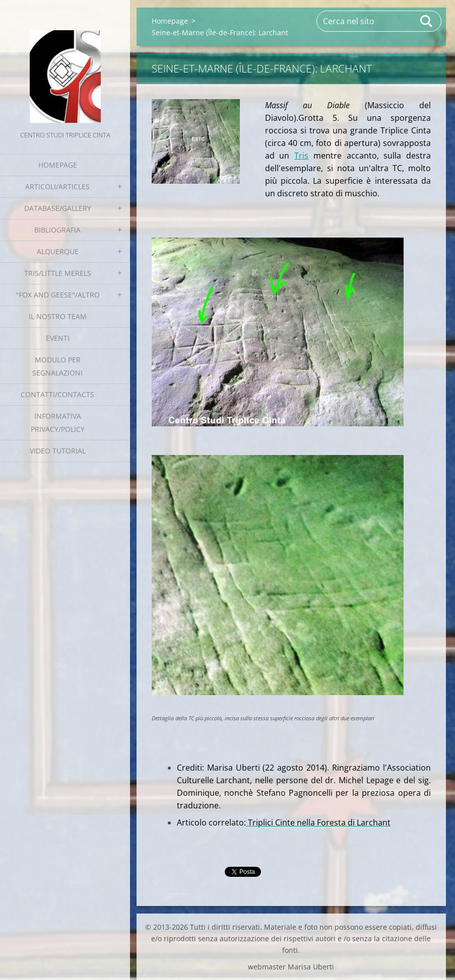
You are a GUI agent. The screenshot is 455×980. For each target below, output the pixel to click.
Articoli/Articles (57, 186)
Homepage (58, 165)
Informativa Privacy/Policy (58, 423)
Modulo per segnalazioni (57, 366)
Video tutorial (58, 451)
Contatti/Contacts (57, 394)
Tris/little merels (58, 273)
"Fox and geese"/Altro (58, 295)
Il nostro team (58, 316)
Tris (301, 156)
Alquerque (58, 251)
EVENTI (58, 338)
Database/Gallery (58, 208)
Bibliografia (57, 230)
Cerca (427, 21)
